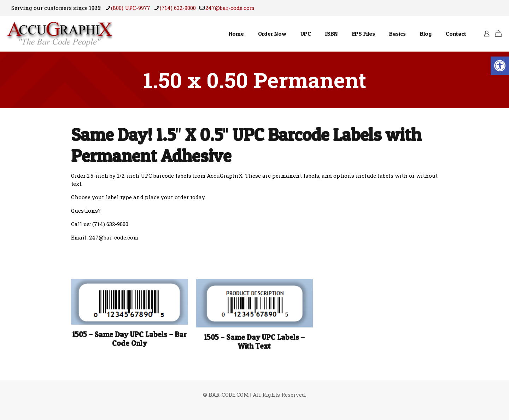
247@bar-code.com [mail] (230, 8)
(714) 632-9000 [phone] (178, 8)
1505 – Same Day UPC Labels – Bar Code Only (129, 339)
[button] (500, 66)
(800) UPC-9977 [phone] (131, 8)
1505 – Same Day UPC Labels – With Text (254, 342)
